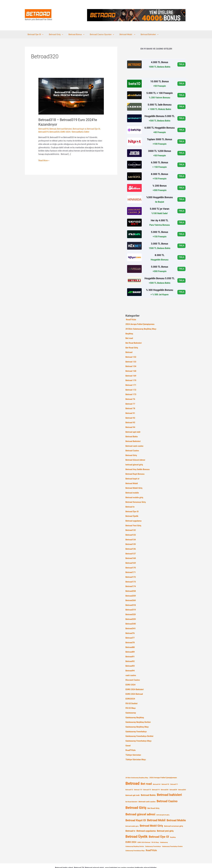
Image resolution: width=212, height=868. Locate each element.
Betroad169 (131, 557)
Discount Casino (133, 671)
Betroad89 (130, 643)
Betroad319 (44, 132)
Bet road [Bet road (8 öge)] (146, 772)
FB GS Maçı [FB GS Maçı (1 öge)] (155, 831)
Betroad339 (131, 611)
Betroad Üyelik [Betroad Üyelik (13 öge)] (136, 825)
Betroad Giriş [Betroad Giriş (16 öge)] (136, 796)
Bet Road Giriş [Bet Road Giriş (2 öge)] (153, 797)
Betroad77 (130, 630)
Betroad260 (131, 593)
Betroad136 (131, 543)
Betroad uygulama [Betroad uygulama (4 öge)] (146, 819)
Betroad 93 (130, 420)
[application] (41, 34)
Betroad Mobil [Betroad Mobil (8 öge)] (156, 809)
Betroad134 (131, 534)
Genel (128, 734)
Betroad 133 (131, 361)
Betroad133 (131, 529)
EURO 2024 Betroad (134, 684)
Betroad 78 (130, 406)
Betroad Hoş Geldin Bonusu (138, 465)
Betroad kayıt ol (81, 129)
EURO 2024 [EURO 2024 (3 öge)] (131, 831)
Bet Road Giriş (132, 347)
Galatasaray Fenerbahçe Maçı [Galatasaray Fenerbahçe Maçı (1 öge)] (135, 839)
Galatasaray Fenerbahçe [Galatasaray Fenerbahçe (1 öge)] (153, 835)
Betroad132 (131, 525)
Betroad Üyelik (132, 511)
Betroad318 (44, 129)
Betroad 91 (130, 411)
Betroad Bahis (132, 434)
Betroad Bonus (73, 34)
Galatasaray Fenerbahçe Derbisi (140, 725)
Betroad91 (130, 648)
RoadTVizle (131, 320)
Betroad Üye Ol (35, 34)
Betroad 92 (130, 415)
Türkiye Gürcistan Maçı (136, 748)
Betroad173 (131, 575)
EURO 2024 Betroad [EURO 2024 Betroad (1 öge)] (144, 831)
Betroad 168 (131, 370)
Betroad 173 (131, 393)
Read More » (44, 161)
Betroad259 (131, 589)
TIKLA (181, 64)
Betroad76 (130, 625)
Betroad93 (130, 657)
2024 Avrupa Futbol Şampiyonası (141, 324)
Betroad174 (131, 579)
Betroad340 (131, 616)
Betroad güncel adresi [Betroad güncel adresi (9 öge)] (140, 803)
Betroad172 (131, 570)
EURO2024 (130, 689)
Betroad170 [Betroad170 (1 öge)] (165, 773)
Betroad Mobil (121, 34)
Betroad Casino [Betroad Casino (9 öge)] (167, 790)
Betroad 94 (130, 424)
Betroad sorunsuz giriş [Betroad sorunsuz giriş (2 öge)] (174, 814)
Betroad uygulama (134, 516)
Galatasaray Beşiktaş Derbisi (139, 712)
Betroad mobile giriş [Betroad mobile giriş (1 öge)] (132, 815)
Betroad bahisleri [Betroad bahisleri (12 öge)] (169, 783)
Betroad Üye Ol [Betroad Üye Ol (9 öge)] (159, 825)
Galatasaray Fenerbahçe (136, 721)
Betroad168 (131, 552)
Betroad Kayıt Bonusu (135, 470)
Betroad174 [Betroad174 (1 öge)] (156, 778)
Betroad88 (130, 639)
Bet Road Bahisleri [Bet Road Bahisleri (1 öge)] (131, 790)
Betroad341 (131, 620)
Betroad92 (130, 652)
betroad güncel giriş (135, 461)
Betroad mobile (132, 488)
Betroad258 (131, 584)
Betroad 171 (131, 383)
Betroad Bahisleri (142, 34)
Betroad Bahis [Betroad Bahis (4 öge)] (148, 783)
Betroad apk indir (133, 429)
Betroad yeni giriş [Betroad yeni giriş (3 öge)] (165, 819)
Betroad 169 (131, 374)
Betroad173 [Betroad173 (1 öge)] (147, 778)
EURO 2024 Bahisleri (135, 680)
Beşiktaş (129, 333)
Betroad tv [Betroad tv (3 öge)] (130, 819)
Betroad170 (131, 561)
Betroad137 (131, 547)
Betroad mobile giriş (135, 493)
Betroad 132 (131, 356)
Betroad (53, 129)
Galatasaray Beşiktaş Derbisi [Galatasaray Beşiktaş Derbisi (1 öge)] (135, 835)
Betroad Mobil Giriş (134, 484)
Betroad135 (131, 538)
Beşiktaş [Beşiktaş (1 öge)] (173, 826)
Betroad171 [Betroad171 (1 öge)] (174, 773)
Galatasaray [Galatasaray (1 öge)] (164, 831)
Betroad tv (130, 502)
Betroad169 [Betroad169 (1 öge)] (157, 773)
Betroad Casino (132, 447)
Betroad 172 (131, 388)
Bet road (129, 338)
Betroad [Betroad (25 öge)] (132, 772)
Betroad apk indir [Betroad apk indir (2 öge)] (133, 784)
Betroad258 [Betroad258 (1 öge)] (165, 778)
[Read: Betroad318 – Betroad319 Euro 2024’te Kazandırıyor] (71, 96)
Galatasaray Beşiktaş (135, 707)
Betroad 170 (131, 379)
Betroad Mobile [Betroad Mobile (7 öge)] (176, 809)
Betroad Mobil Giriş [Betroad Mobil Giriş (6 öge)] (151, 814)
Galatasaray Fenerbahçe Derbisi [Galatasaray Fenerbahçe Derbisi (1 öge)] (172, 835)
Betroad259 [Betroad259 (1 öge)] (173, 778)
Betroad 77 (130, 402)
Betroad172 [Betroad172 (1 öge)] (129, 778)
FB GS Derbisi (132, 693)
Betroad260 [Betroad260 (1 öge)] (182, 778)
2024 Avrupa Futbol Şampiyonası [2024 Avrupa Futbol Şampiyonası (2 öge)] (163, 766)
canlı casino (131, 666)
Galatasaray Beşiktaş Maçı (138, 716)
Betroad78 (130, 634)
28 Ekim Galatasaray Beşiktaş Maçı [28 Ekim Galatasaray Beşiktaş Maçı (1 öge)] (137, 766)
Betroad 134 (131, 365)
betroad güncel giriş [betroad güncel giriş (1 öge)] (163, 803)
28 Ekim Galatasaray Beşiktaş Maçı (141, 329)
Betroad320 (55, 132)
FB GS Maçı (131, 698)
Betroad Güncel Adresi (136, 456)
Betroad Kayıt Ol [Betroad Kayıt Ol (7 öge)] (136, 809)
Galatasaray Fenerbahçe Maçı (139, 730)
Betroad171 (131, 566)
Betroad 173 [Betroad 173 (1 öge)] (138, 778)
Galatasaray (131, 703)
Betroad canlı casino (135, 443)
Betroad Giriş (54, 34)
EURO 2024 (66, 132)
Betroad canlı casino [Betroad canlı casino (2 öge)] (147, 790)
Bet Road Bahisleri (134, 342)
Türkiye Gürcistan (134, 744)
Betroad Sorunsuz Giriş (136, 497)
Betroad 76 (130, 397)
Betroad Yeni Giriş (134, 520)
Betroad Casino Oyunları (97, 34)
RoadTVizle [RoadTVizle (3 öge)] (151, 839)
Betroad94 (130, 661)
